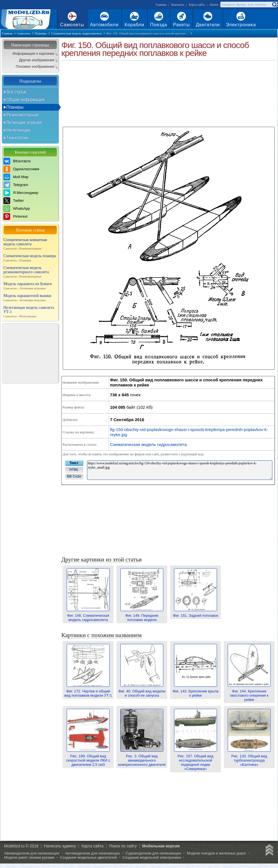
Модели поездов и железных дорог (217, 853)
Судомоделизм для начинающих (154, 853)
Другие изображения (37, 60)
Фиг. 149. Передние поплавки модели (142, 616)
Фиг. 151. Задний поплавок (196, 613)
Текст (74, 463)
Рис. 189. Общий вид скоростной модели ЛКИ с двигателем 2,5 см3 (88, 758)
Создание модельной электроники (152, 857)
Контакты (178, 5)
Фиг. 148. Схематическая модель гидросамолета (88, 616)
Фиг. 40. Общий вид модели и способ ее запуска (142, 691)
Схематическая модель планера (30, 258)
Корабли (134, 25)
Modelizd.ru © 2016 (21, 846)
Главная (161, 5)
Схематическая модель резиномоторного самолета (30, 272)
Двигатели (208, 25)
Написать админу (60, 846)
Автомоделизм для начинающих (93, 853)
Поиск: (214, 5)
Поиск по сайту (123, 846)
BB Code (74, 476)
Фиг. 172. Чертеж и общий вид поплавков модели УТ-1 (88, 691)
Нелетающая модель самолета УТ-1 (30, 312)
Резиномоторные (22, 115)
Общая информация (26, 99)
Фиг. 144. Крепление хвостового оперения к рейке (249, 693)
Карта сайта (197, 5)
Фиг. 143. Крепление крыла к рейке (196, 691)
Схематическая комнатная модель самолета (30, 244)
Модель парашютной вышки (30, 298)
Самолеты (72, 25)
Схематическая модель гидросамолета (148, 444)
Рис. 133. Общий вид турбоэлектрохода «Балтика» (249, 758)
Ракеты (182, 25)
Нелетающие (19, 130)
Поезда (159, 25)
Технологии (17, 137)
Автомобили (104, 25)
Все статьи (16, 92)
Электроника (241, 25)
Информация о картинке (33, 53)
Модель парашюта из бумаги (30, 286)
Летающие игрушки (24, 122)
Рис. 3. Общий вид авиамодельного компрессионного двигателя (142, 758)
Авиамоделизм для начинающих (32, 853)
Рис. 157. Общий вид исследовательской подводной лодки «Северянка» (196, 760)
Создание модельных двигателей (88, 857)
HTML (74, 470)
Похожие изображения (35, 66)
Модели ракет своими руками (29, 857)
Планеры (15, 107)
